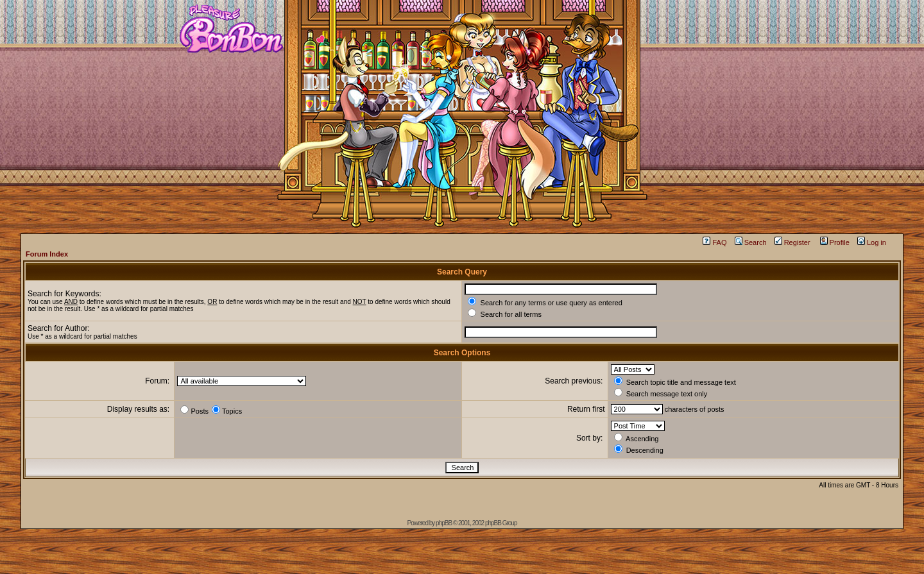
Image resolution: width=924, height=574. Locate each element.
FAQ (714, 242)
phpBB (444, 523)
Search (751, 242)
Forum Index (47, 254)
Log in (872, 242)
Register (792, 242)
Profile (835, 242)
